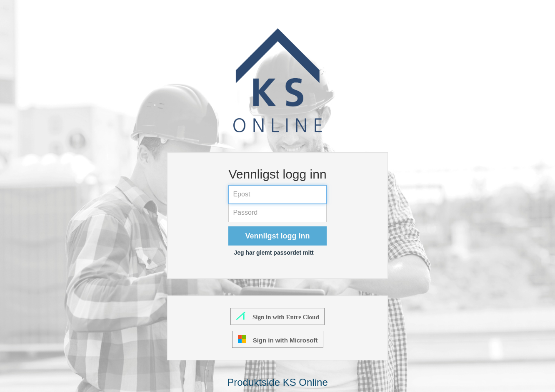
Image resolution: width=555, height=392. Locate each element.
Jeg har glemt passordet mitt (274, 253)
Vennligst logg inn (278, 236)
